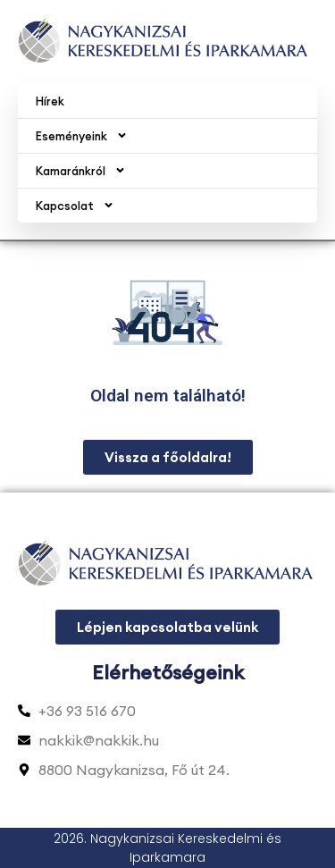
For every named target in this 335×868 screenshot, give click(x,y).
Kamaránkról (81, 170)
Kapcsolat (75, 205)
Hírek (50, 101)
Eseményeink (82, 135)
